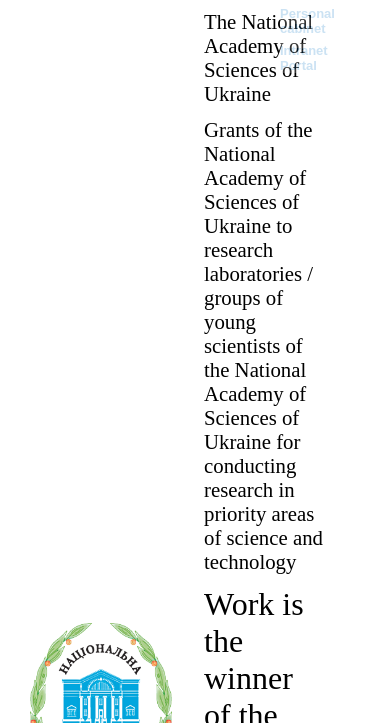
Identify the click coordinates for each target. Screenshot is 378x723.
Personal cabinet (307, 21)
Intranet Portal (304, 58)
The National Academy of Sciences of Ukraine (258, 57)
